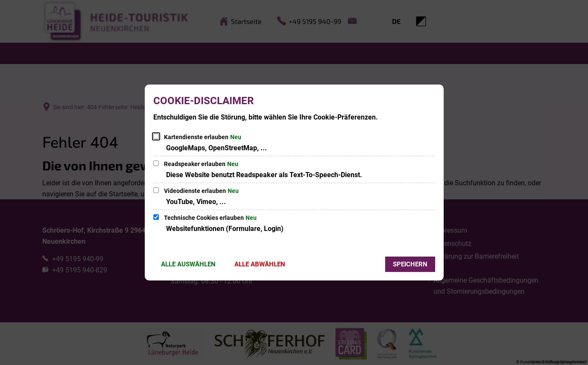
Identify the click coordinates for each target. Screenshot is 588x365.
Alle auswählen (188, 264)
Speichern (410, 264)
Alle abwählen (260, 264)
